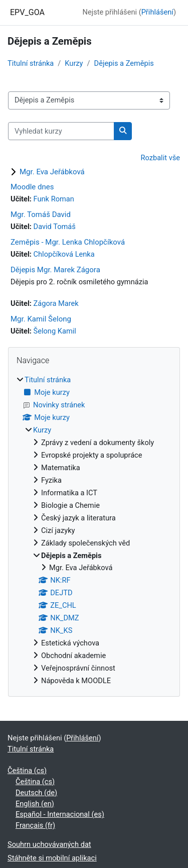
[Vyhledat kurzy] (61, 131)
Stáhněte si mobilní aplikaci (52, 858)
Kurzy (74, 63)
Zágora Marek (56, 303)
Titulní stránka (31, 63)
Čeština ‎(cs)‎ (27, 771)
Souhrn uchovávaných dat (49, 844)
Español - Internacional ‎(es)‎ (60, 814)
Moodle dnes (32, 187)
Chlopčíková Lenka (64, 254)
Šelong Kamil (55, 331)
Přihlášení (157, 12)
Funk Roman (54, 199)
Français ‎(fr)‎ (35, 825)
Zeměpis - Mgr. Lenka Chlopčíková (68, 242)
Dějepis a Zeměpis (124, 63)
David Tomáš (55, 227)
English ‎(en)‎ (35, 804)
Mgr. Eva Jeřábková (52, 172)
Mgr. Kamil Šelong (41, 319)
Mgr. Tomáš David (41, 214)
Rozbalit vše (161, 158)
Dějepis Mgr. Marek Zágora (55, 270)
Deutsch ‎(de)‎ (36, 793)
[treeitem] (94, 530)
